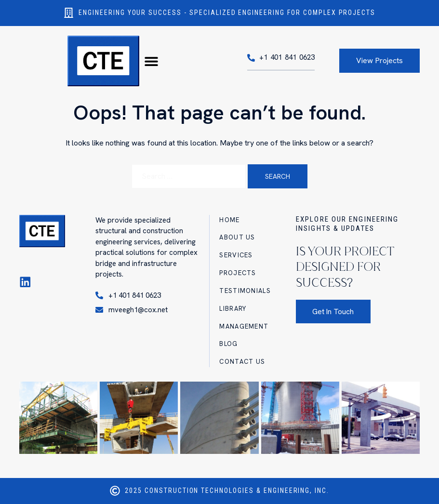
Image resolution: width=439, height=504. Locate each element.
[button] (151, 61)
